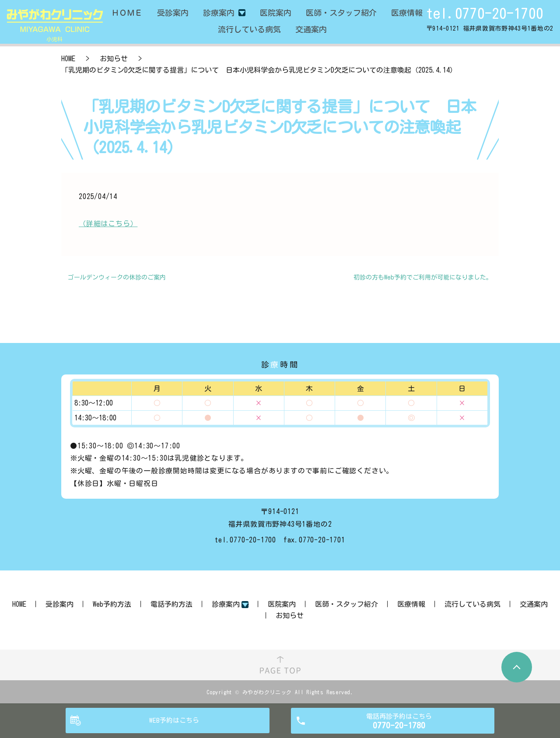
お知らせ (114, 59)
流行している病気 (472, 604)
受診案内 (59, 604)
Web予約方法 (112, 604)
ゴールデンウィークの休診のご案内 (117, 277)
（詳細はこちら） (108, 224)
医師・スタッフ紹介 (346, 604)
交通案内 (534, 604)
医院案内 (282, 604)
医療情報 (411, 604)
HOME (68, 59)
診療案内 (219, 13)
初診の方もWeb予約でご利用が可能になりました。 (423, 277)
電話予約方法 (171, 604)
